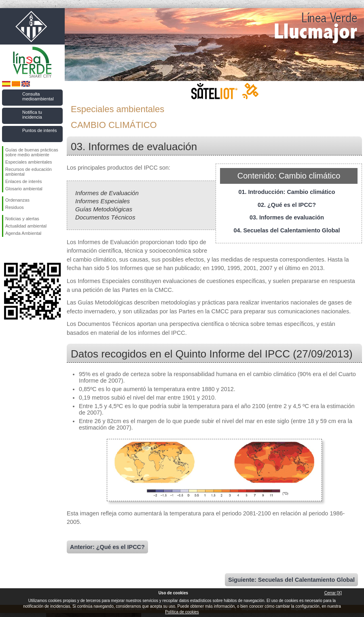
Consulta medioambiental (38, 96)
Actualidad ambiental (26, 226)
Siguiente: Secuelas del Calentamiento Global (291, 580)
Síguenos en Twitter (20, 250)
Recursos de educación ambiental (29, 172)
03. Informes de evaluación (287, 217)
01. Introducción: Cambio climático (287, 192)
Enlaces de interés (24, 181)
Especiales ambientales (29, 162)
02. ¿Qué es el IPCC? (287, 205)
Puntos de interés (40, 130)
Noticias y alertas (22, 219)
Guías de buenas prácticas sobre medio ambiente (32, 152)
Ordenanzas (17, 200)
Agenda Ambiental (23, 233)
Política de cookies (182, 612)
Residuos (15, 207)
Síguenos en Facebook (7, 250)
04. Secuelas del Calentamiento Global (287, 230)
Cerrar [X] (333, 593)
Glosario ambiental (24, 189)
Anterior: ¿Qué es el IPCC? (107, 547)
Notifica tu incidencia (32, 115)
